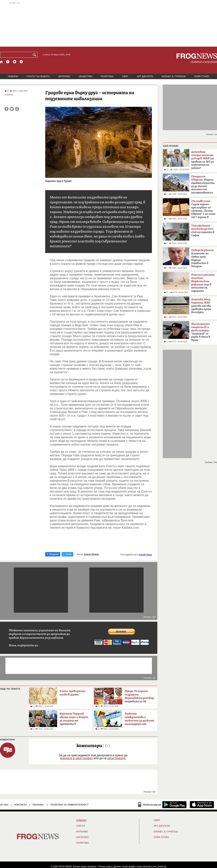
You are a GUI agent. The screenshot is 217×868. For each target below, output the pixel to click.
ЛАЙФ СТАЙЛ (202, 76)
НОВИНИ (13, 76)
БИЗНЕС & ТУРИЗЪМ (174, 76)
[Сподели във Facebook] (7, 109)
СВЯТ (125, 76)
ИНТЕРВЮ (64, 76)
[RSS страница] (21, 62)
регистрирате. (117, 758)
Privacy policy (105, 867)
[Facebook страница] (8, 62)
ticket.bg (162, 867)
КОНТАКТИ (21, 805)
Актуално (82, 837)
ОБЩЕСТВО (85, 76)
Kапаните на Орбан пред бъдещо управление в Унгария (203, 258)
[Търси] (35, 55)
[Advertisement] (109, 24)
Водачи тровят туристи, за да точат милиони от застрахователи (203, 185)
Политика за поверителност (70, 805)
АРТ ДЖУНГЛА (145, 76)
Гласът (81, 826)
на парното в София (203, 231)
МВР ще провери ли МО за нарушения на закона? (203, 160)
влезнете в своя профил (76, 758)
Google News (145, 555)
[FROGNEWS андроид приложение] (174, 805)
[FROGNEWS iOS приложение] (202, 805)
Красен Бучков (91, 554)
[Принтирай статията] (17, 109)
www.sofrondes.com (147, 867)
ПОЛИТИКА (107, 76)
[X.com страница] (15, 62)
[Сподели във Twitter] (12, 109)
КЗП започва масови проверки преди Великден (201, 306)
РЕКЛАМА (38, 805)
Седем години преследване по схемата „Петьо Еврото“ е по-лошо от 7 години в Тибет (203, 210)
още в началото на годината (203, 283)
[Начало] (2, 62)
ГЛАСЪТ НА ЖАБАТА (38, 76)
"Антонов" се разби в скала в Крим (201, 332)
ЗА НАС (4, 805)
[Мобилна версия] (150, 805)
